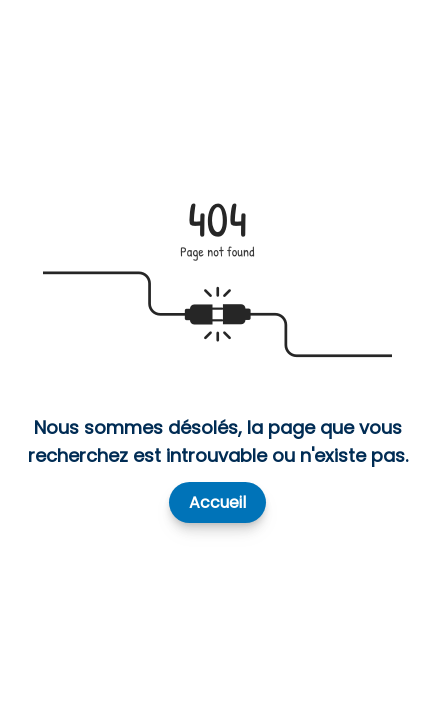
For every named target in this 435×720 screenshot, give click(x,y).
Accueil (217, 502)
